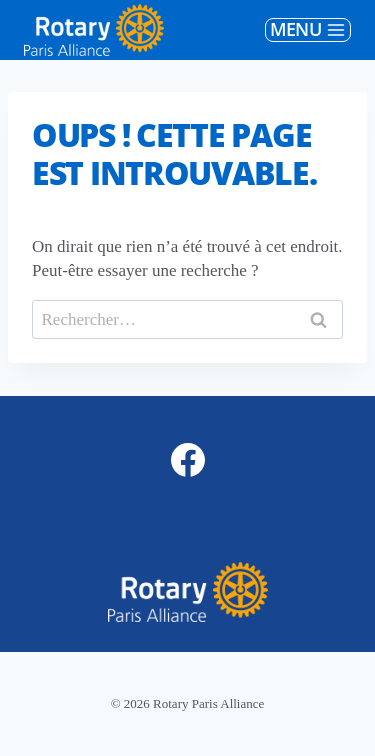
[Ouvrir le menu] (308, 30)
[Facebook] (188, 460)
